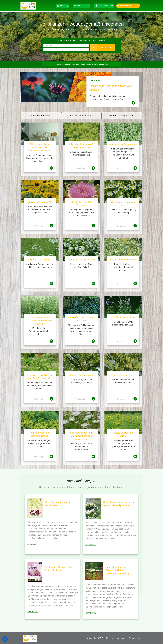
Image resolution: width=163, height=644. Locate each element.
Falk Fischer (107, 638)
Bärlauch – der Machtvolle (81, 260)
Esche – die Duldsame (81, 375)
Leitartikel (95, 80)
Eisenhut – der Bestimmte (123, 317)
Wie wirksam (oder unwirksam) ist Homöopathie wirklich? (40, 147)
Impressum (122, 638)
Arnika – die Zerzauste (40, 202)
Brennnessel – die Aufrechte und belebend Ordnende (40, 321)
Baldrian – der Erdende (40, 260)
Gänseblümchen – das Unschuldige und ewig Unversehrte (81, 436)
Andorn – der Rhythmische (123, 144)
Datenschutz (135, 638)
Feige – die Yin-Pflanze (123, 375)
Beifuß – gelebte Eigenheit (123, 260)
